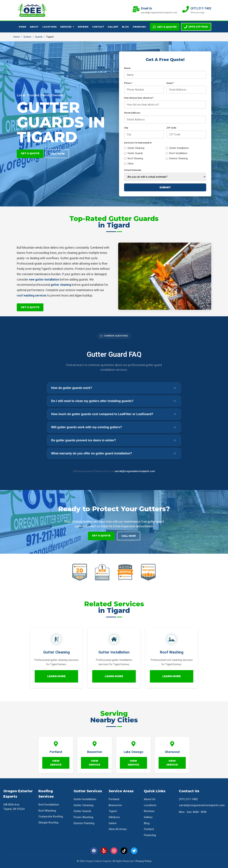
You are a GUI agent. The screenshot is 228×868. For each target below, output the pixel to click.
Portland (114, 799)
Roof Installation (177, 153)
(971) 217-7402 (196, 27)
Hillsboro (114, 817)
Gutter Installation (177, 148)
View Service (56, 763)
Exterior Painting (84, 823)
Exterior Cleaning (177, 158)
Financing (139, 27)
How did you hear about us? (139, 98)
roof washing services (32, 295)
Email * (170, 83)
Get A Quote (30, 153)
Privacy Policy (144, 861)
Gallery (113, 27)
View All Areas (118, 829)
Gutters (27, 37)
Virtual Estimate (133, 170)
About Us (150, 799)
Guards (39, 37)
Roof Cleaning (134, 158)
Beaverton (115, 805)
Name (127, 68)
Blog (125, 27)
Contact (98, 27)
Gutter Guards (133, 153)
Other (129, 164)
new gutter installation (44, 280)
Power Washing (83, 817)
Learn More (56, 676)
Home (22, 27)
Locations (50, 27)
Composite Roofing (51, 816)
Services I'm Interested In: (138, 143)
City (126, 128)
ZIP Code (171, 128)
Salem (113, 823)
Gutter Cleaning (134, 148)
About (34, 27)
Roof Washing (47, 810)
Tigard (113, 811)
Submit (165, 187)
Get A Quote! (165, 27)
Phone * (128, 83)
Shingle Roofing (48, 822)
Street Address (132, 113)
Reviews (83, 27)
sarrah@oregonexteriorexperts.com (135, 471)
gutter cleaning (61, 285)
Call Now (58, 154)
